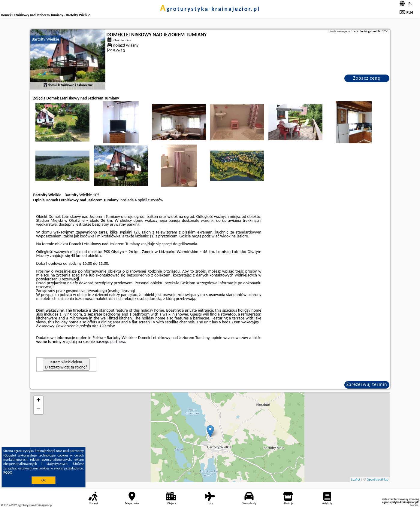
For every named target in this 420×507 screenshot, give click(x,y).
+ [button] (38, 401)
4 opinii (141, 200)
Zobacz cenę (367, 78)
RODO (8, 472)
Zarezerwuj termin (367, 384)
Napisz (414, 505)
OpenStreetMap (378, 480)
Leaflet (356, 480)
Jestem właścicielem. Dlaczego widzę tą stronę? (66, 365)
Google (10, 455)
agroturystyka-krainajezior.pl (210, 9)
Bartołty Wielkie (45, 39)
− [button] (38, 410)
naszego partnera (110, 342)
